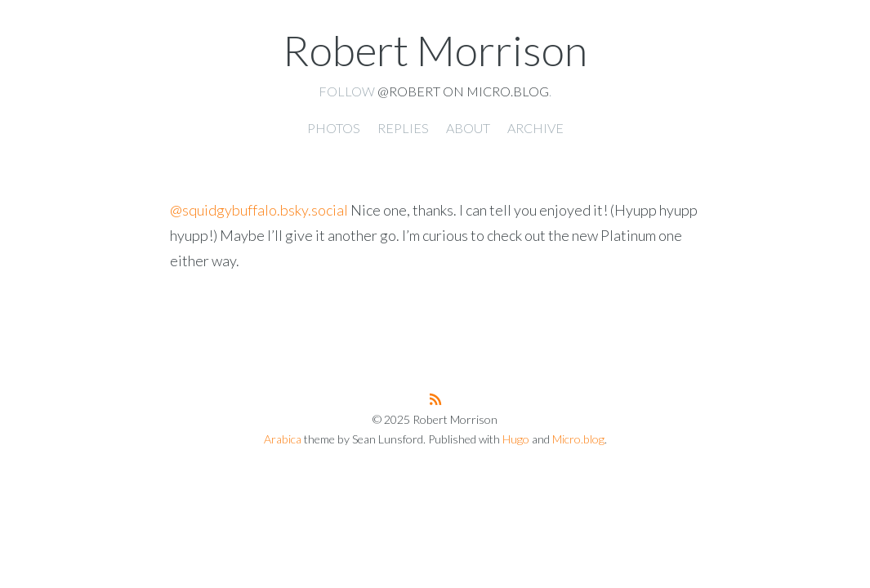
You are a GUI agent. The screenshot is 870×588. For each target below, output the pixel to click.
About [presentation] (468, 128)
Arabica (283, 439)
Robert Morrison (435, 50)
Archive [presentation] (535, 128)
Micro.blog (578, 439)
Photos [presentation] (334, 128)
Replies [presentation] (403, 128)
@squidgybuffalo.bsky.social (259, 210)
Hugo (516, 439)
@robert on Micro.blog (463, 91)
